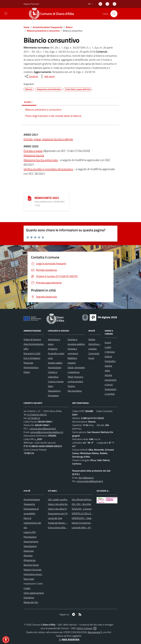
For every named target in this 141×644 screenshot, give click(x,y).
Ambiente (53, 349)
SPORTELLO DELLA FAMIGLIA (86, 513)
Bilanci (69, 27)
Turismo (71, 386)
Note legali (29, 579)
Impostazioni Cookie (33, 584)
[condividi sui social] (31, 76)
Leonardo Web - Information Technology (91, 527)
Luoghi (108, 347)
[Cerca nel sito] (114, 14)
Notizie (92, 339)
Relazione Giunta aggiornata (41, 160)
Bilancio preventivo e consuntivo (43, 31)
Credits (27, 588)
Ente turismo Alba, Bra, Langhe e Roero (67, 527)
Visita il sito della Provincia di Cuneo (65, 509)
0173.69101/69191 (37, 415)
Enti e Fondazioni (32, 358)
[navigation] (6, 13)
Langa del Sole (55, 518)
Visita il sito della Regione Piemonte (65, 504)
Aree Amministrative (34, 344)
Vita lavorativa (75, 391)
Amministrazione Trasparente (48, 27)
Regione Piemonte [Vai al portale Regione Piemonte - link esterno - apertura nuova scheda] (31, 4)
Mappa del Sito (31, 602)
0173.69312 (34, 418)
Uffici (26, 349)
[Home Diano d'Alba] (53, 14)
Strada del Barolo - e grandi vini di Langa (68, 523)
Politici (27, 372)
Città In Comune (84, 628)
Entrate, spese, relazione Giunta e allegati (48, 139)
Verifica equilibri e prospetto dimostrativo (48, 169)
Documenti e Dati (32, 353)
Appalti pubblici (55, 363)
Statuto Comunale (32, 570)
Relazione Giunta (34, 155)
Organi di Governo (32, 339)
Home (27, 27)
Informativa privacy (33, 574)
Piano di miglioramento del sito (32, 523)
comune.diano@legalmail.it (43, 429)
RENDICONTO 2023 (47, 198)
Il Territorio (110, 352)
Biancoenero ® (95, 632)
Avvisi (91, 358)
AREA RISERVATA (69, 639)
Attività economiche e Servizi (111, 380)
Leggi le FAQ (30, 532)
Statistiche (29, 598)
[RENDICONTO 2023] (30, 198)
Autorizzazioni (55, 367)
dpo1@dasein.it (86, 478)
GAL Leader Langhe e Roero (61, 499)
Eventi (108, 342)
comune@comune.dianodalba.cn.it (47, 432)
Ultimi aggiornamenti (34, 593)
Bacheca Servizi (31, 565)
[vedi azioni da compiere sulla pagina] (47, 76)
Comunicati (94, 353)
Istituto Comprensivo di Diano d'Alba (89, 523)
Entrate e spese (33, 151)
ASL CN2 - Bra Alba (81, 504)
